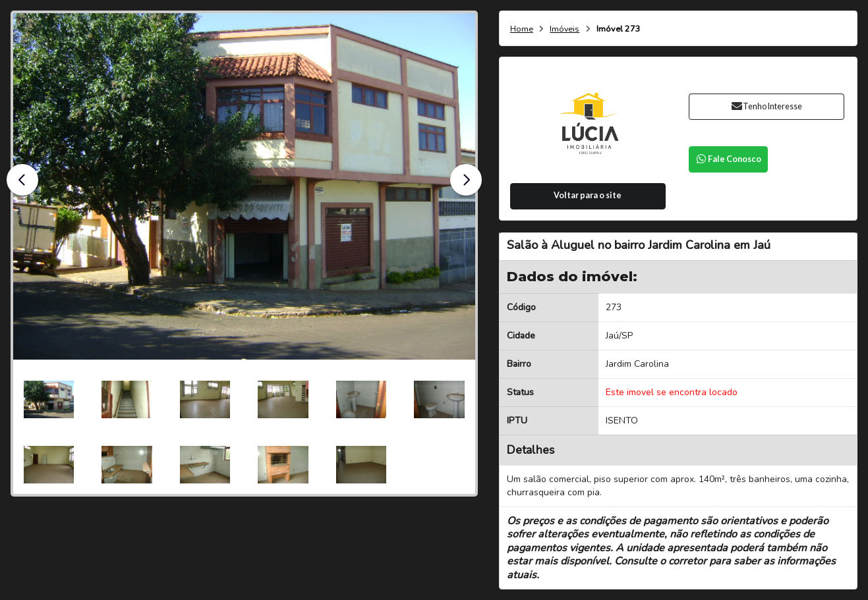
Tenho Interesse (766, 106)
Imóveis (564, 29)
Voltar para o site (588, 195)
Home (522, 29)
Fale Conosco (728, 159)
